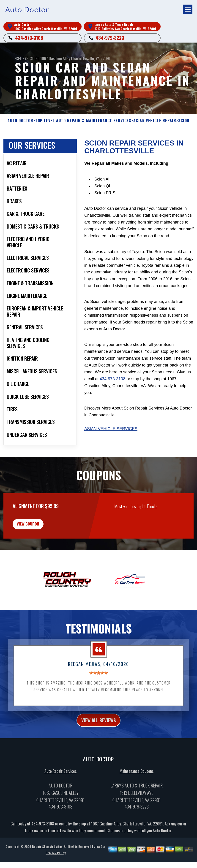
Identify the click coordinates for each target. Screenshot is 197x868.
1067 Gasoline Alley (55, 58)
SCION (184, 121)
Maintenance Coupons (137, 782)
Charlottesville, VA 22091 (91, 58)
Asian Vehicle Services (111, 433)
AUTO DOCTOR (21, 121)
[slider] (98, 682)
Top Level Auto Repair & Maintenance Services (83, 121)
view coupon (38, 531)
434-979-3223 (110, 38)
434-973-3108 (29, 38)
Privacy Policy (56, 864)
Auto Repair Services (60, 782)
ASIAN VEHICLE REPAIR (155, 121)
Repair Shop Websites (47, 857)
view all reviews (99, 730)
